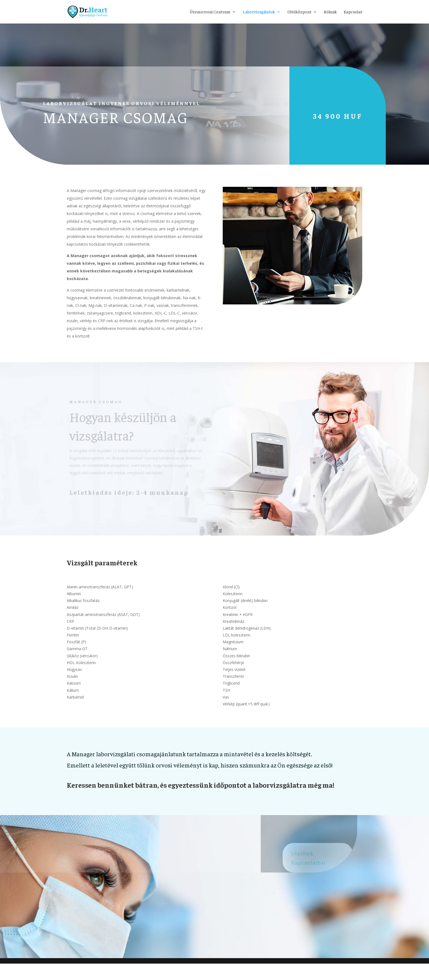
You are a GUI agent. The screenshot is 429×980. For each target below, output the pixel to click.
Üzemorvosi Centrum (210, 12)
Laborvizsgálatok (259, 12)
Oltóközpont (299, 12)
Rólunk (330, 12)
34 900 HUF (326, 116)
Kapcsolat (353, 12)
